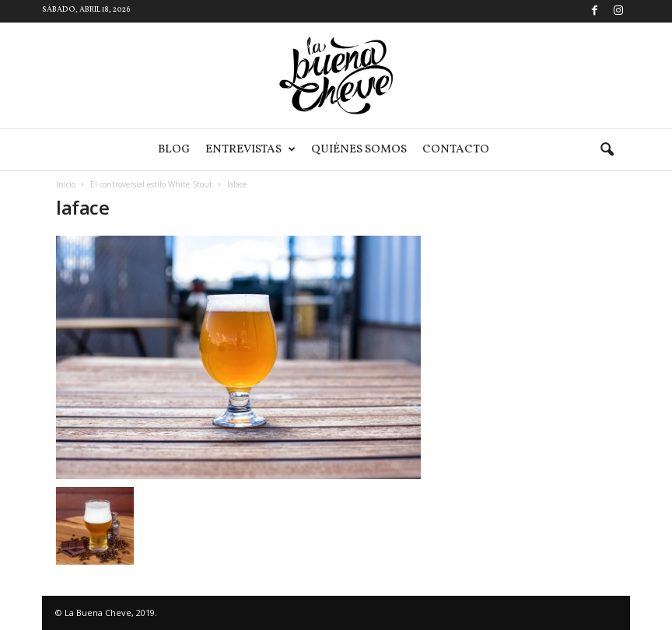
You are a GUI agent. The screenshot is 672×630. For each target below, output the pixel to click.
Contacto (456, 150)
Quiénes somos (359, 150)
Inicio (66, 184)
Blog (174, 150)
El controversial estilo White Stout (151, 184)
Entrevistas (250, 150)
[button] (607, 150)
